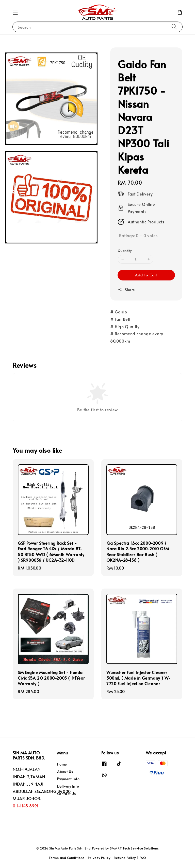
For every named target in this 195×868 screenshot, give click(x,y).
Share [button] (126, 290)
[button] (15, 12)
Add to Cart (146, 275)
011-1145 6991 (26, 806)
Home (62, 764)
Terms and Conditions (67, 858)
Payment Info (68, 779)
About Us (65, 772)
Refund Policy (125, 858)
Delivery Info (68, 786)
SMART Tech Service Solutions (134, 848)
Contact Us (67, 794)
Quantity (125, 251)
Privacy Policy (99, 858)
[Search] (174, 27)
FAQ (143, 858)
